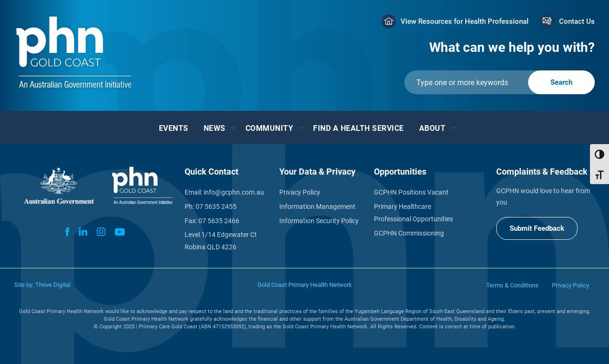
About (432, 128)
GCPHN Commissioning (409, 233)
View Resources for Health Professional (465, 21)
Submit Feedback (537, 228)
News (215, 128)
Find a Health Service (359, 128)
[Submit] (500, 82)
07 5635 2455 (216, 207)
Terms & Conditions (512, 285)
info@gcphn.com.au (234, 192)
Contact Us (577, 21)
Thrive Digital (53, 285)
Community (270, 128)
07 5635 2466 (219, 221)
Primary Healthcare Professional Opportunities (413, 213)
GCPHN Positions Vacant (411, 192)
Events (174, 128)
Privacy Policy (300, 192)
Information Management (317, 207)
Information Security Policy (319, 221)
